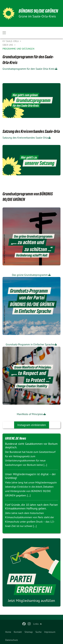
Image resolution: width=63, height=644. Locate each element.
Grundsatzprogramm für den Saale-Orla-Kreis (29, 69)
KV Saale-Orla (11, 41)
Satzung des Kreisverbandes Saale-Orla (25, 138)
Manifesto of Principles (30, 414)
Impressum (50, 632)
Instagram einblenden (32, 425)
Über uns (8, 45)
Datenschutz (12, 640)
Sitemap (29, 632)
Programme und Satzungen (18, 49)
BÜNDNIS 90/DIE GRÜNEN (38, 11)
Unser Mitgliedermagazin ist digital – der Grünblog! (30, 476)
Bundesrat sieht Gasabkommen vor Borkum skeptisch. (31, 446)
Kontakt (18, 632)
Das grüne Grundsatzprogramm (30, 275)
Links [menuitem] (36, 624)
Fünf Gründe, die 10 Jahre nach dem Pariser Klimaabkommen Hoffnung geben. (32, 507)
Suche (38, 632)
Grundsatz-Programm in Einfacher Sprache (30, 344)
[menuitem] (8, 632)
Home (8, 632)
